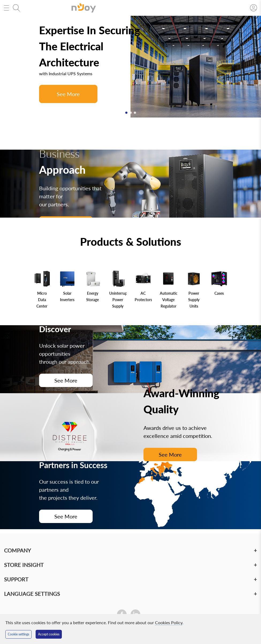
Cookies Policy (169, 622)
